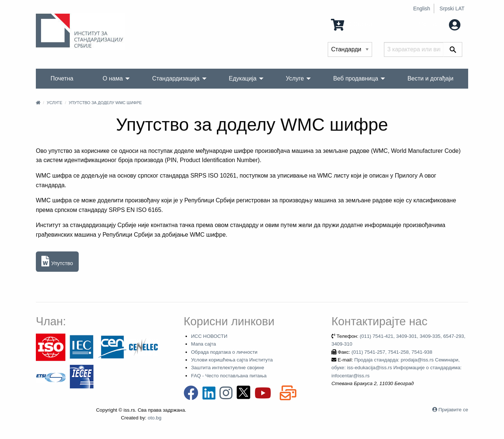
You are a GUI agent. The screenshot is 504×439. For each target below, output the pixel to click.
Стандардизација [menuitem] (176, 78)
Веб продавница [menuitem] (356, 78)
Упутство (57, 262)
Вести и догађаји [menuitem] (431, 78)
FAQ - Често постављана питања (229, 376)
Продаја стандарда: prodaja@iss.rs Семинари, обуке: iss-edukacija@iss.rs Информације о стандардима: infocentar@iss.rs (396, 368)
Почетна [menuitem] (62, 78)
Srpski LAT (452, 8)
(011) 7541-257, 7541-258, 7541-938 (392, 352)
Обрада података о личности (224, 352)
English (422, 8)
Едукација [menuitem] (243, 78)
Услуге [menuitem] (295, 78)
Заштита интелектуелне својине (228, 368)
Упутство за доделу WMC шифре (105, 103)
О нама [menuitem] (113, 78)
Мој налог (439, 24)
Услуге (54, 103)
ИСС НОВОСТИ (209, 336)
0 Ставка (352, 24)
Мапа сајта (203, 344)
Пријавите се (453, 410)
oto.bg (155, 418)
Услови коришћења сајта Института (232, 360)
